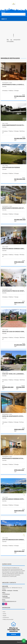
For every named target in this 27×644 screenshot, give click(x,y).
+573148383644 (6, 594)
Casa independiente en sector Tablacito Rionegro (13, 125)
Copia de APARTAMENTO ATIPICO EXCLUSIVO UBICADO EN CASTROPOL (13, 416)
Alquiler (5, 616)
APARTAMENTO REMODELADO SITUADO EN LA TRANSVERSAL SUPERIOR (13, 208)
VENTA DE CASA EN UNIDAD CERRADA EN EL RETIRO (13, 332)
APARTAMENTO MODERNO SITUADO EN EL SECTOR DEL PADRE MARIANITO (13, 459)
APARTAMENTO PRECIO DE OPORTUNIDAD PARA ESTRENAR (13, 291)
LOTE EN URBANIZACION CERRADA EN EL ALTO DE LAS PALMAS (13, 540)
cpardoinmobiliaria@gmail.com (9, 601)
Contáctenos (6, 618)
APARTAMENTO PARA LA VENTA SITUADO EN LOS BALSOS (13, 85)
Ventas (4, 614)
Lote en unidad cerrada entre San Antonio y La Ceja (13, 499)
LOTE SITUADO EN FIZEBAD (11, 168)
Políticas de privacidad (8, 619)
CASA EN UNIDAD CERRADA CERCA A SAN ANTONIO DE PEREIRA (13, 249)
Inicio (4, 612)
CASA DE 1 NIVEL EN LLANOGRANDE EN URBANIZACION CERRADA (13, 374)
